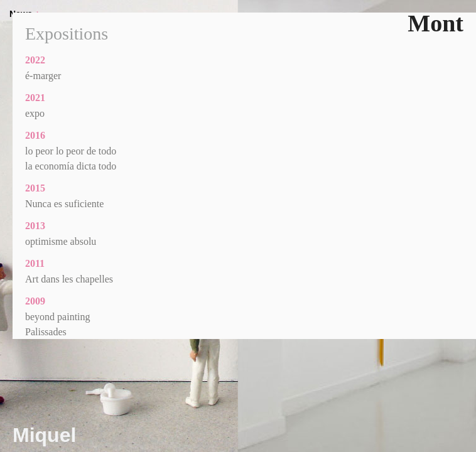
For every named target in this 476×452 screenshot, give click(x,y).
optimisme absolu (61, 241)
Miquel (44, 435)
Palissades (46, 332)
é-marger (43, 76)
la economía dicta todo (71, 166)
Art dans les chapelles (69, 279)
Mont (435, 23)
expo (35, 113)
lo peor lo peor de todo (71, 151)
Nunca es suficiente (64, 204)
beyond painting (58, 317)
